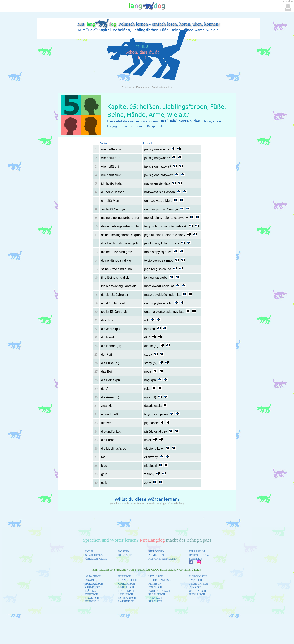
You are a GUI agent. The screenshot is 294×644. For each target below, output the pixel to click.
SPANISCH (195, 580)
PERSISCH (155, 584)
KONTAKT (125, 555)
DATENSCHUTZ (199, 555)
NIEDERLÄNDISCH (161, 580)
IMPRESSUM (197, 551)
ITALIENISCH (127, 591)
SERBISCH (155, 602)
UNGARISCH (197, 594)
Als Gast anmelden (162, 87)
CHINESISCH (93, 587)
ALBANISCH (93, 577)
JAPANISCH (126, 594)
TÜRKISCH (196, 587)
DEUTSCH (92, 594)
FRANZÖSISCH (128, 580)
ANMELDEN (156, 555)
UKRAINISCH (197, 591)
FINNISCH (125, 577)
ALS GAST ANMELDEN (163, 559)
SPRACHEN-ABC (96, 555)
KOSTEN (124, 551)
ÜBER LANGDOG (96, 559)
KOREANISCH (127, 598)
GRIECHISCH (127, 584)
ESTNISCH (92, 602)
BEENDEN (195, 559)
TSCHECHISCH (198, 584)
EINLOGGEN (156, 551)
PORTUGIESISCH (159, 591)
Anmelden (142, 87)
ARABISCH (92, 580)
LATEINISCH (126, 602)
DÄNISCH (91, 591)
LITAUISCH (156, 577)
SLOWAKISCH (198, 577)
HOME (89, 551)
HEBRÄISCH (126, 587)
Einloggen (128, 87)
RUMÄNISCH (157, 594)
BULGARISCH (94, 584)
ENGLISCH (92, 598)
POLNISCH (155, 587)
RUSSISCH (155, 598)
